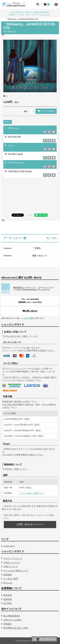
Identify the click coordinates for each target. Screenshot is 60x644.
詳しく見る (52, 238)
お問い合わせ (30, 311)
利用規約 (8, 624)
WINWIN (8, 256)
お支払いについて (12, 562)
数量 (26, 111)
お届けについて (11, 566)
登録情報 (8, 599)
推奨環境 (8, 575)
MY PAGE (8, 583)
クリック (45, 15)
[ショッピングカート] (47, 4)
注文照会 (8, 603)
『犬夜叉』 (38, 248)
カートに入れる (46, 111)
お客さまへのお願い (13, 620)
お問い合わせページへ (30, 524)
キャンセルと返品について (16, 571)
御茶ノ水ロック (40, 256)
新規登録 (8, 595)
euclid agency (9, 546)
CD (5, 96)
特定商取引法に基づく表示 (16, 628)
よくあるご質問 (28, 318)
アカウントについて (13, 558)
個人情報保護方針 (12, 616)
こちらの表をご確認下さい (32, 493)
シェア (29, 215)
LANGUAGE (48, 639)
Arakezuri (8, 248)
